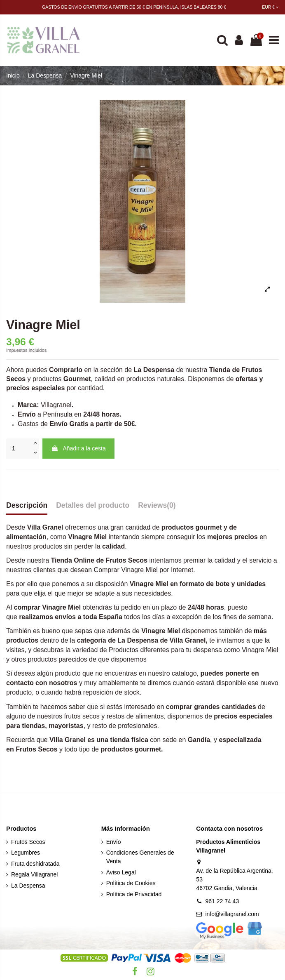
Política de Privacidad (134, 894)
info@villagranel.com (232, 914)
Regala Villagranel (34, 874)
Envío (114, 842)
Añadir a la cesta (78, 448)
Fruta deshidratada (35, 864)
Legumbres (26, 853)
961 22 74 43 (222, 901)
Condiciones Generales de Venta (140, 857)
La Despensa (28, 886)
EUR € (270, 7)
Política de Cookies (131, 883)
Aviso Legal (121, 872)
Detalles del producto (93, 505)
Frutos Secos (36, 749)
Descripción (27, 505)
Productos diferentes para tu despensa (166, 650)
